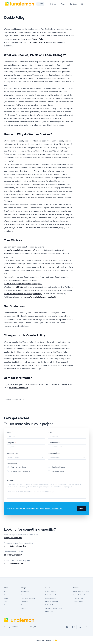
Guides (24, 608)
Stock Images (51, 598)
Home (6, 591)
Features (25, 595)
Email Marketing (51, 601)
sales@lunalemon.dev (13, 555)
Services (7, 595)
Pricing (54, 4)
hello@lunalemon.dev (38, 42)
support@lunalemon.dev (14, 563)
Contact (73, 4)
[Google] (80, 627)
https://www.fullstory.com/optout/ (40, 297)
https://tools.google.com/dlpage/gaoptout (23, 284)
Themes (24, 605)
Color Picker (50, 605)
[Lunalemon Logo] (20, 4)
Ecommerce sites (28, 598)
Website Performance (54, 608)
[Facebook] (67, 627)
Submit (81, 508)
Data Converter (51, 595)
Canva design (51, 591)
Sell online (25, 591)
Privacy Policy (38, 39)
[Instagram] (86, 627)
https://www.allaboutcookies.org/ (19, 250)
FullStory (19, 287)
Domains (24, 601)
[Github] (86, 4)
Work (64, 4)
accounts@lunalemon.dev (15, 546)
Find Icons (49, 612)
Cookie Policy (78, 601)
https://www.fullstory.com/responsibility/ (23, 294)
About (6, 601)
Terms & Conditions (80, 595)
